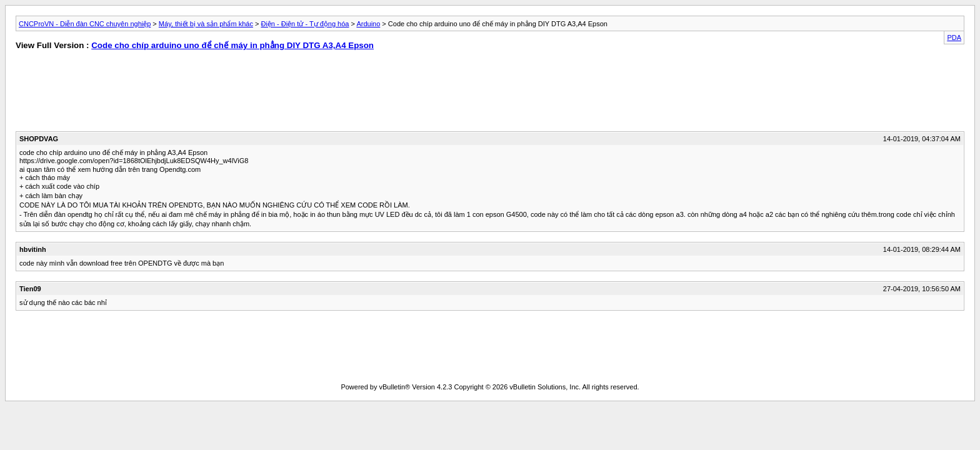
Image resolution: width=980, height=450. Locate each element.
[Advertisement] (243, 94)
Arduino (368, 24)
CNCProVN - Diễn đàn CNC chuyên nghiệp (85, 24)
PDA (954, 37)
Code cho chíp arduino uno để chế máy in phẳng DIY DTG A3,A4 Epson (232, 45)
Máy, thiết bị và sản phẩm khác (206, 24)
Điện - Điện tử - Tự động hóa (305, 24)
